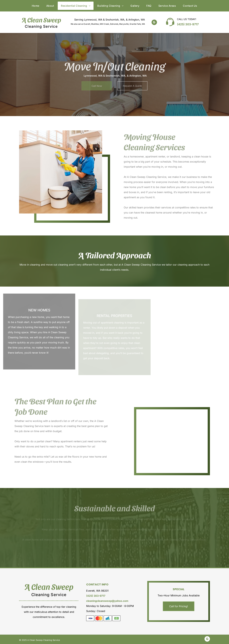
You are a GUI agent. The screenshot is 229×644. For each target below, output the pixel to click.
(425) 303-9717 (188, 24)
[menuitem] (36, 6)
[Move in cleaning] (160, 426)
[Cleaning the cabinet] (61, 172)
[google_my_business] (154, 23)
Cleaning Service (41, 26)
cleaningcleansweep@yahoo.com (107, 601)
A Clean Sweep (41, 20)
